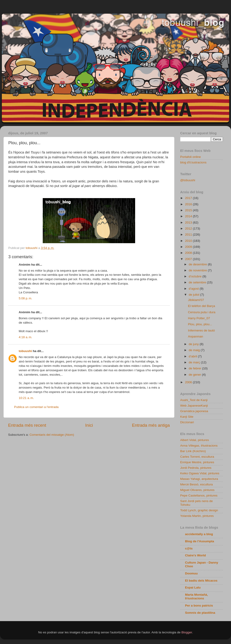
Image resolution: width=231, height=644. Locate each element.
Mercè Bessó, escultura (196, 484)
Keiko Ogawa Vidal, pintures (200, 473)
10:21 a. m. (26, 398)
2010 (189, 241)
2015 (189, 210)
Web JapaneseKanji (194, 406)
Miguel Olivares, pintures (197, 490)
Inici (89, 425)
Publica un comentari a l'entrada (36, 407)
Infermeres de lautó (201, 330)
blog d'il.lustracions (193, 162)
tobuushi (25, 351)
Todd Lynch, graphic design (199, 510)
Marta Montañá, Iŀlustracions (196, 596)
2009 (189, 247)
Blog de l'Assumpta (199, 541)
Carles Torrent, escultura (197, 457)
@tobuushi (188, 180)
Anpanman (196, 336)
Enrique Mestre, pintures (197, 462)
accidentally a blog (199, 534)
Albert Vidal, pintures (195, 440)
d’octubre (196, 276)
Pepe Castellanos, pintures (199, 495)
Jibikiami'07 (196, 300)
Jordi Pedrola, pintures (196, 468)
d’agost (194, 289)
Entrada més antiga (151, 425)
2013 (189, 222)
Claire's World (195, 555)
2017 (189, 198)
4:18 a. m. (25, 337)
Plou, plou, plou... (200, 324)
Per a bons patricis (199, 606)
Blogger (187, 632)
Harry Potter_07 (199, 318)
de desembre (198, 264)
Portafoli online (190, 157)
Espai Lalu (193, 587)
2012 (189, 228)
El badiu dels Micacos (201, 581)
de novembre (198, 270)
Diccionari (187, 422)
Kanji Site (187, 417)
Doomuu (191, 573)
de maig (195, 350)
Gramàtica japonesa (194, 411)
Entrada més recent (27, 425)
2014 (189, 216)
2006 (189, 382)
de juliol (195, 295)
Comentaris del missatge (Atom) (52, 435)
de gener (195, 375)
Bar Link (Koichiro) (193, 451)
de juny (194, 344)
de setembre (198, 282)
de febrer (195, 368)
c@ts (189, 548)
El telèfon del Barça (202, 306)
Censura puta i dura (202, 312)
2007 (189, 259)
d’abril (193, 356)
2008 (189, 253)
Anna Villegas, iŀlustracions (199, 446)
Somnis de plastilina (200, 613)
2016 (189, 204)
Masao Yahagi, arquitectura (199, 479)
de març (195, 362)
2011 (189, 235)
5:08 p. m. (25, 298)
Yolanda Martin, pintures (197, 516)
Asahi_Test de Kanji (194, 400)
